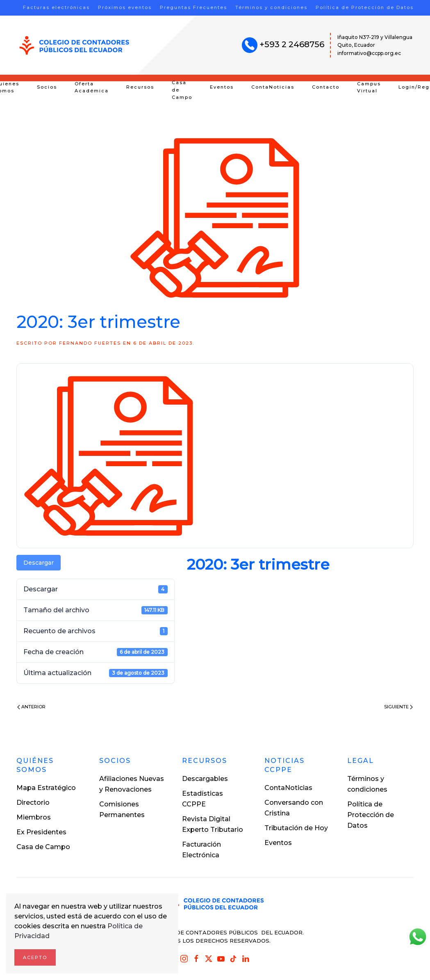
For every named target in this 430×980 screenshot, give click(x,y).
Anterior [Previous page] (31, 707)
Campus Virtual (369, 87)
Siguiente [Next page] (398, 707)
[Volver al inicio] (74, 45)
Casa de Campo (182, 90)
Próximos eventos (125, 7)
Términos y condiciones (271, 7)
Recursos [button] (140, 87)
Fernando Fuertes (90, 343)
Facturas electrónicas (56, 7)
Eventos (222, 87)
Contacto (326, 87)
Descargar (39, 563)
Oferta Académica (92, 87)
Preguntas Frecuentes (193, 7)
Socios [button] (47, 87)
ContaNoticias (273, 87)
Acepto (35, 957)
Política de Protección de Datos (365, 7)
